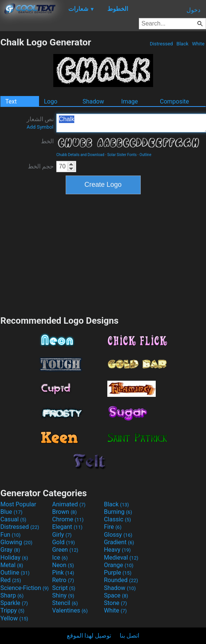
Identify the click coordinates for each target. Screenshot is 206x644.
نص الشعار (40, 123)
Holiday (14, 558)
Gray (10, 550)
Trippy (12, 610)
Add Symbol (40, 127)
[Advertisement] (103, 254)
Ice (60, 558)
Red (11, 580)
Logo (51, 101)
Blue (11, 512)
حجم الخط (41, 166)
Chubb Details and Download (80, 155)
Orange (119, 565)
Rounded (121, 580)
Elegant (67, 527)
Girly (62, 535)
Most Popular (18, 504)
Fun (11, 535)
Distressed (161, 44)
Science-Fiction (25, 588)
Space (116, 595)
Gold (64, 542)
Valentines (70, 610)
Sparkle (14, 603)
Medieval (121, 558)
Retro (63, 580)
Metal (12, 565)
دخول (193, 10)
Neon (63, 565)
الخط (47, 141)
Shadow (93, 101)
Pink (63, 573)
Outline (145, 155)
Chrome (68, 519)
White (198, 44)
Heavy (117, 550)
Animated (69, 504)
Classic (117, 519)
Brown (64, 512)
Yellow (14, 618)
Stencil (65, 603)
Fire (113, 527)
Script (64, 588)
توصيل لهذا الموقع (89, 636)
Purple (118, 573)
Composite (174, 101)
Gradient (119, 542)
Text (11, 101)
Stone (115, 603)
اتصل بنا (129, 636)
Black (182, 44)
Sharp (12, 595)
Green (65, 550)
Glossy (118, 535)
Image (130, 101)
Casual (13, 519)
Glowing (16, 542)
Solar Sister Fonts (122, 155)
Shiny (63, 595)
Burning (118, 512)
